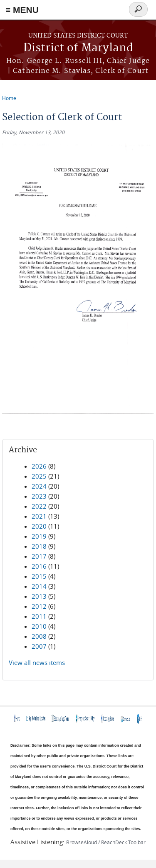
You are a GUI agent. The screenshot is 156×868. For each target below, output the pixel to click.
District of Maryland (78, 48)
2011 (39, 616)
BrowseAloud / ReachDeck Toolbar (106, 842)
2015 (39, 576)
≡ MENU (22, 10)
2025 (39, 476)
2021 (39, 516)
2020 (39, 526)
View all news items (37, 662)
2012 (39, 606)
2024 (39, 486)
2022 (39, 506)
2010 (39, 626)
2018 (39, 546)
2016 (39, 566)
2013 (39, 596)
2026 (39, 466)
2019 (39, 536)
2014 (39, 586)
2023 (39, 496)
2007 (39, 646)
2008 (39, 636)
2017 (39, 556)
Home (9, 98)
